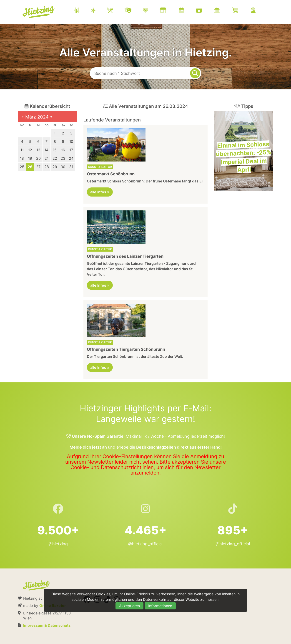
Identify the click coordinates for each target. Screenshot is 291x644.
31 (71, 167)
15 (55, 150)
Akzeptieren (129, 606)
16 (63, 150)
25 (22, 167)
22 (55, 158)
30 (63, 167)
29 (55, 167)
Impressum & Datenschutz (47, 625)
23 (63, 158)
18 (22, 158)
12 (30, 150)
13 (38, 150)
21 (46, 158)
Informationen (160, 606)
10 (71, 141)
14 (46, 150)
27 (38, 167)
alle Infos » (100, 192)
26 (30, 167)
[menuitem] (171, 11)
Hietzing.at (39, 12)
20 (38, 158)
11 (22, 150)
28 (47, 167)
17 (71, 150)
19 (30, 158)
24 (71, 158)
